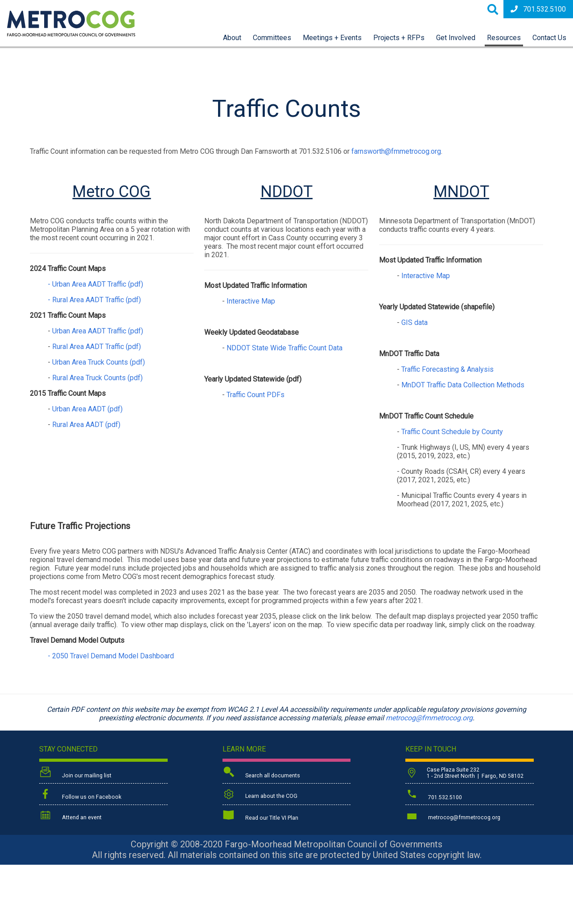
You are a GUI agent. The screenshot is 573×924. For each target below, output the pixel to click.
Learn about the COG (260, 795)
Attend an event (70, 816)
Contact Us (549, 38)
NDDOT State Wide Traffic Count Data (284, 348)
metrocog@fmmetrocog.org (429, 718)
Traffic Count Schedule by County (452, 432)
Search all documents (261, 773)
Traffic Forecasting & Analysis (447, 369)
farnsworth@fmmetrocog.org (396, 151)
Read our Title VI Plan (260, 816)
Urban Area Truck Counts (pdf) (99, 362)
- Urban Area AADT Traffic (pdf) (95, 284)
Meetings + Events (332, 38)
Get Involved (456, 38)
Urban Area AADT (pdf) (87, 409)
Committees (272, 38)
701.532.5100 (538, 9)
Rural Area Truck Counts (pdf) (97, 378)
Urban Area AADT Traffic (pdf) (98, 331)
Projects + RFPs (399, 38)
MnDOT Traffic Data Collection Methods (463, 385)
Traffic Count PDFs (256, 395)
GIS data (414, 322)
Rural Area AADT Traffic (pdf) (97, 347)
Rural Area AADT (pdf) (86, 425)
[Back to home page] (71, 34)
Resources (504, 38)
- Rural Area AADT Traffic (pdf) (85, 300)
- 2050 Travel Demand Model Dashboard (111, 656)
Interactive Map (251, 301)
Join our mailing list (75, 773)
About (232, 38)
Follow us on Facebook (80, 795)
